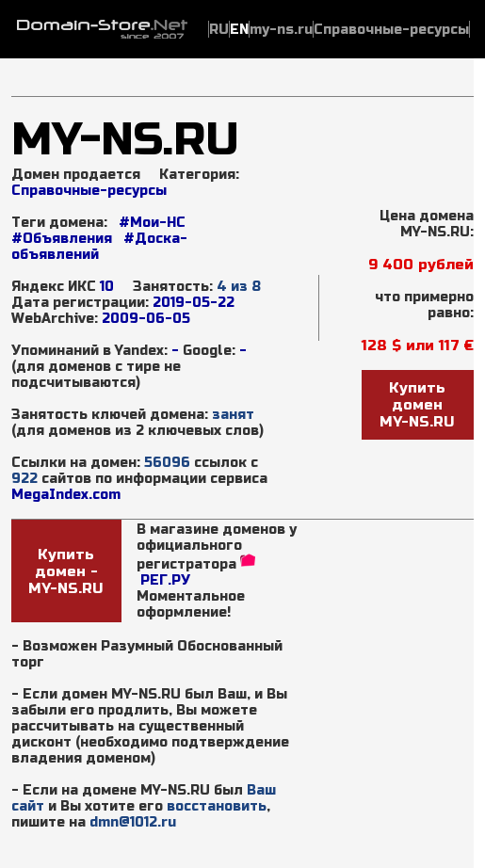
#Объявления (62, 239)
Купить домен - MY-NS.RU (66, 571)
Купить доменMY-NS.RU (417, 405)
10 (107, 287)
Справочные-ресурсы (89, 191)
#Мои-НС (152, 223)
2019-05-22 (194, 303)
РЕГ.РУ (165, 580)
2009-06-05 (146, 319)
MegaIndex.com (66, 495)
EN (239, 30)
